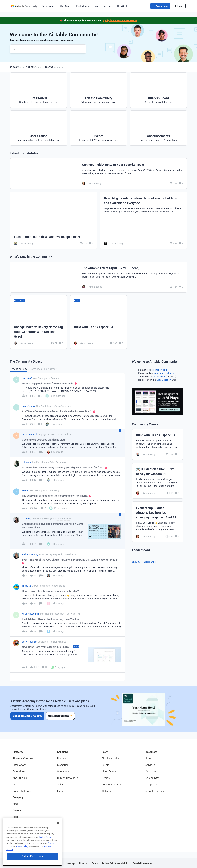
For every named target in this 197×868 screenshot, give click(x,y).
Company (18, 797)
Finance (62, 791)
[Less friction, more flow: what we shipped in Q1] (54, 220)
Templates (151, 784)
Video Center (109, 771)
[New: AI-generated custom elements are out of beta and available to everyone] (143, 220)
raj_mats (26, 462)
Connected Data (22, 791)
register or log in (159, 370)
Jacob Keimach (30, 434)
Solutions (63, 752)
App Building (20, 778)
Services (150, 765)
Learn (105, 752)
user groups (159, 376)
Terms (95, 863)
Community (152, 778)
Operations (63, 771)
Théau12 (26, 586)
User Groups (66, 6)
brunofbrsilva (29, 406)
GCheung (27, 518)
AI (14, 784)
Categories (36, 369)
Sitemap (70, 863)
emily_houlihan (30, 642)
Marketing (63, 765)
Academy (109, 6)
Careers (17, 810)
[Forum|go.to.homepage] (24, 6)
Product (62, 758)
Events (97, 6)
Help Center (123, 6)
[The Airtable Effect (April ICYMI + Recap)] (98, 277)
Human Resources (68, 778)
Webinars (107, 791)
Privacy (83, 863)
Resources (151, 752)
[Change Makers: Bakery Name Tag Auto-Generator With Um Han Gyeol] (39, 322)
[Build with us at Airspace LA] (99, 322)
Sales (60, 784)
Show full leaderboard (144, 562)
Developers (152, 771)
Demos (106, 778)
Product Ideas (83, 6)
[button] (160, 6)
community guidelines (165, 373)
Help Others (51, 369)
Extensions (19, 771)
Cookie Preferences (142, 863)
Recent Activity (19, 369)
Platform (18, 752)
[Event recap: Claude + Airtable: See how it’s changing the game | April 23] (158, 522)
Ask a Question (164, 380)
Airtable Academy (112, 758)
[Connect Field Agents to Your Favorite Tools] (98, 174)
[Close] (58, 841)
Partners (150, 758)
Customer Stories (111, 784)
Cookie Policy (45, 855)
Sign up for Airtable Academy (27, 716)
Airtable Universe (155, 791)
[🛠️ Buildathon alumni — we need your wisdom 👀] (158, 481)
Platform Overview (23, 758)
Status (16, 823)
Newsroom (19, 830)
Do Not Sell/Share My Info (115, 863)
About (16, 804)
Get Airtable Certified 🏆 (60, 716)
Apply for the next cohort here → (120, 20)
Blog (15, 817)
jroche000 (27, 378)
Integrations (20, 765)
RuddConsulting (30, 554)
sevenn (25, 490)
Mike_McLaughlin (31, 614)
